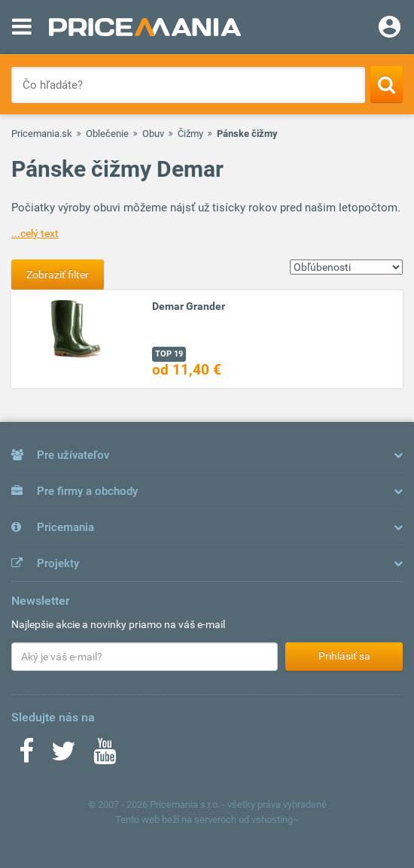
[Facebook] (26, 756)
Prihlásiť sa (344, 656)
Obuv (153, 134)
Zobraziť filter (58, 275)
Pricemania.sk (42, 134)
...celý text (35, 233)
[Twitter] (64, 756)
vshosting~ (275, 819)
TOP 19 (169, 354)
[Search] (387, 84)
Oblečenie (107, 134)
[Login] (390, 29)
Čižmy (190, 134)
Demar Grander (189, 306)
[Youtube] (105, 756)
